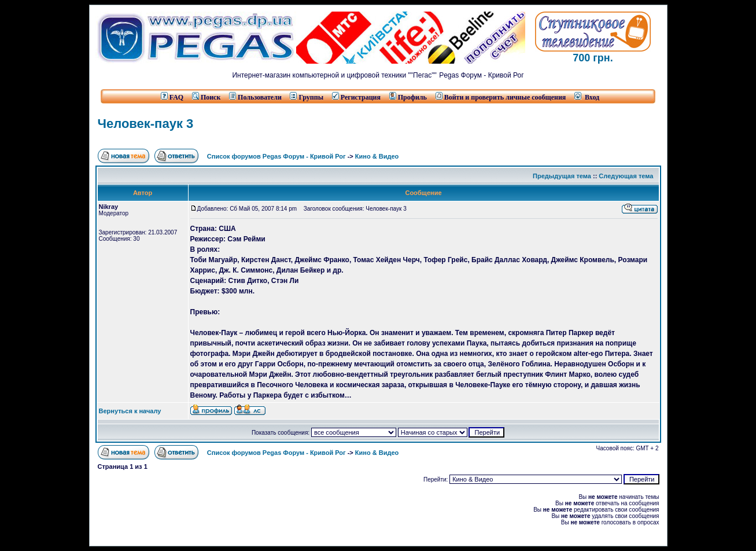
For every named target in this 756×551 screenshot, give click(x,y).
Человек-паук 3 (146, 124)
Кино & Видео (377, 156)
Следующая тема (626, 176)
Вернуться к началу (130, 411)
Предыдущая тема (562, 176)
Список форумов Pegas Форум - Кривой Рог (276, 156)
